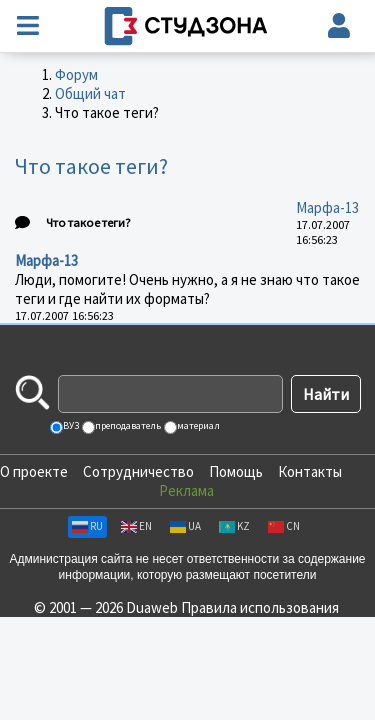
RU (87, 526)
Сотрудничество (138, 471)
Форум (76, 74)
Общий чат (90, 93)
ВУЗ (70, 425)
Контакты (310, 471)
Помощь (236, 471)
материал (197, 425)
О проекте (34, 471)
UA (185, 526)
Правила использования (260, 607)
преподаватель (127, 425)
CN (284, 526)
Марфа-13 (327, 207)
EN (136, 526)
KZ (234, 526)
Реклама (186, 490)
